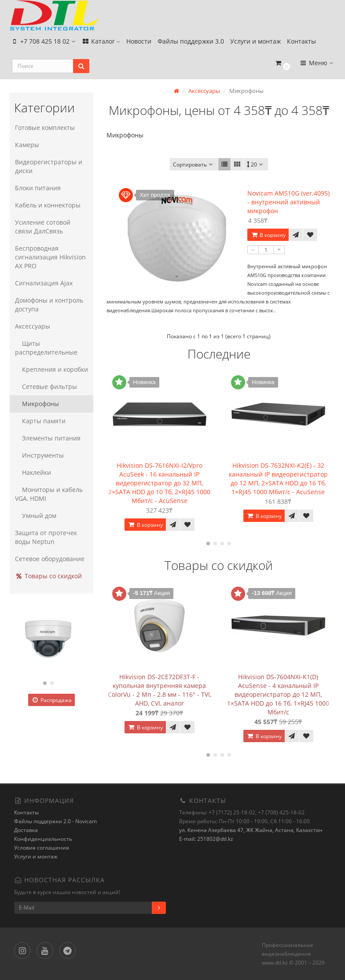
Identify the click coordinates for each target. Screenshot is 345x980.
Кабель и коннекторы (47, 205)
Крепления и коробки (51, 369)
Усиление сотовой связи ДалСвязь (51, 227)
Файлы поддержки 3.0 (191, 43)
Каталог (101, 43)
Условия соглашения (42, 848)
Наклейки (32, 472)
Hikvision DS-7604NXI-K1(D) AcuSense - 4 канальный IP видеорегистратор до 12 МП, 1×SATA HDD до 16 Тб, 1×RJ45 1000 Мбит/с (278, 694)
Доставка (26, 830)
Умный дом (35, 516)
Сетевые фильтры (45, 386)
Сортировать (194, 165)
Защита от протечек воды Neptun (45, 537)
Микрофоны (36, 404)
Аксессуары (32, 326)
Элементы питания (47, 438)
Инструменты (39, 455)
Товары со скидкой (48, 576)
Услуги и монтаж (255, 43)
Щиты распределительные (45, 348)
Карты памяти (39, 421)
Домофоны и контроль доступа (48, 305)
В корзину (268, 235)
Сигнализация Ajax (43, 283)
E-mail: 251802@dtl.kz (206, 839)
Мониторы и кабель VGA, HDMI (48, 494)
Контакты (301, 43)
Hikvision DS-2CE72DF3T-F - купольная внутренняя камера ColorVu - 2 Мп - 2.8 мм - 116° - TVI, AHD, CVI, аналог (160, 690)
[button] (282, 67)
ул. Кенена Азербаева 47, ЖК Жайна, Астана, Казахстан (251, 830)
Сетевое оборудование (49, 559)
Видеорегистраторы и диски (48, 166)
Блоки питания (37, 188)
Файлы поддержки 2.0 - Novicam (55, 821)
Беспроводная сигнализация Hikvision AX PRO (50, 257)
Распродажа (51, 700)
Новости (139, 43)
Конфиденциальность (43, 839)
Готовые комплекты (44, 128)
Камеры (26, 145)
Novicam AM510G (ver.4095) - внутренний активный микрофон (288, 202)
